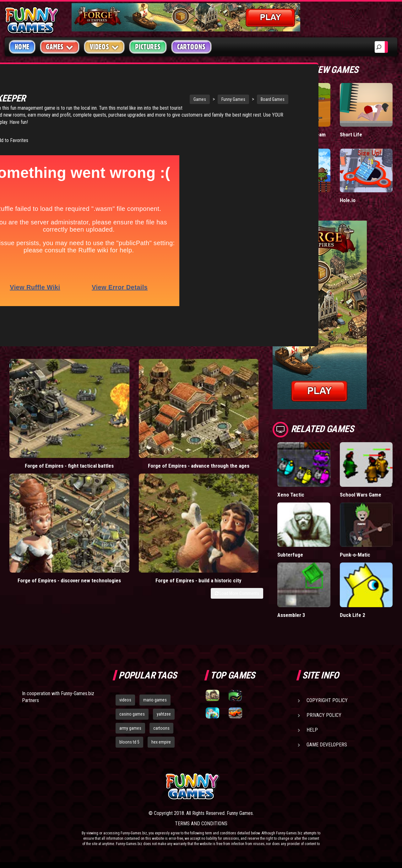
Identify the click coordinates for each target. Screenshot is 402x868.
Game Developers (327, 745)
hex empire (161, 742)
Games (144, 99)
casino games (132, 714)
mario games (155, 700)
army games (130, 728)
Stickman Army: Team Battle (301, 137)
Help (312, 730)
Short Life (351, 134)
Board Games (217, 99)
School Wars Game (361, 494)
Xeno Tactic (291, 494)
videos (125, 700)
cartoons (161, 728)
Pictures (148, 47)
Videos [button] (104, 47)
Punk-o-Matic (355, 555)
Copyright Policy (327, 700)
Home (22, 47)
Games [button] (60, 47)
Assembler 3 (292, 615)
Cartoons (191, 47)
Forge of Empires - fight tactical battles (37, 398)
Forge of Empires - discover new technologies (166, 401)
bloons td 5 (129, 742)
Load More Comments (237, 415)
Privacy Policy (324, 715)
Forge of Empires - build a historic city (231, 398)
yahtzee (164, 714)
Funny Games (178, 99)
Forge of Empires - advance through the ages (102, 401)
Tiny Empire (291, 200)
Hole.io (348, 200)
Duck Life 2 (352, 615)
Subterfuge (290, 555)
